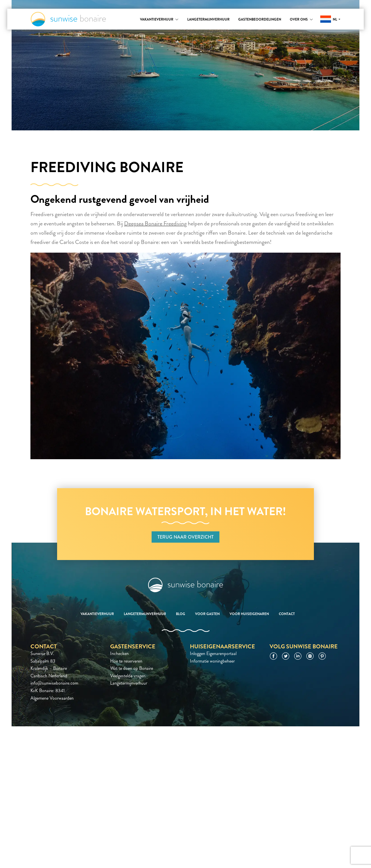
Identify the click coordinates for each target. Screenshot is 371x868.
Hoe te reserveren (126, 661)
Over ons (299, 19)
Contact (287, 614)
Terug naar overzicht (185, 537)
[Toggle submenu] (177, 19)
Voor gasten (207, 614)
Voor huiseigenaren (249, 614)
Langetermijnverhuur (208, 19)
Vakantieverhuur (157, 19)
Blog (181, 614)
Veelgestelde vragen (128, 676)
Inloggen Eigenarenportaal (213, 653)
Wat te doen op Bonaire (132, 668)
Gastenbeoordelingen (260, 19)
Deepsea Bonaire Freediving (155, 224)
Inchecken (119, 653)
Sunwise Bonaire (68, 19)
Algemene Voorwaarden (52, 698)
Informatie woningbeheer (212, 661)
